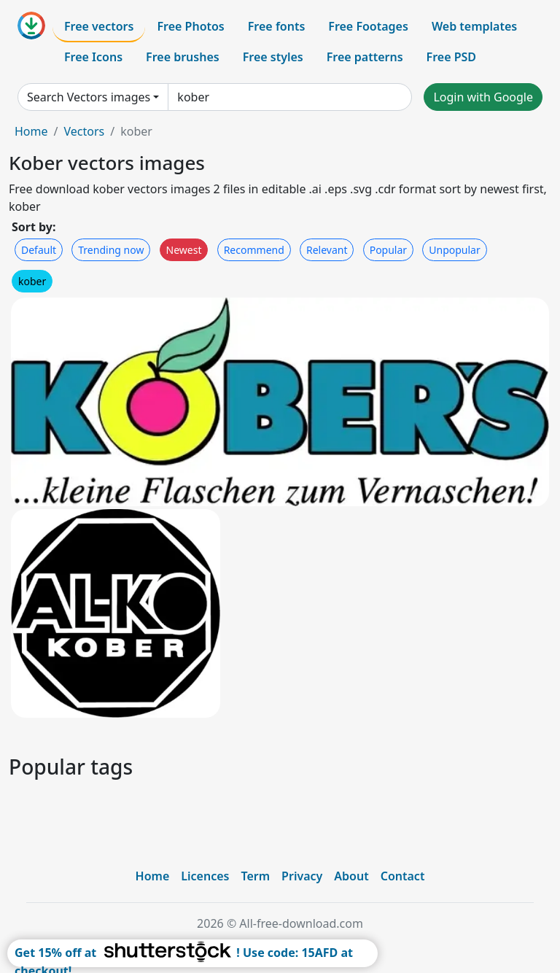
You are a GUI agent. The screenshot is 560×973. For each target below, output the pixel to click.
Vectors (84, 131)
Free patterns (365, 57)
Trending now (111, 250)
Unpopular (454, 250)
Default (39, 250)
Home (31, 131)
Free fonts (277, 26)
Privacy (302, 876)
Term (255, 876)
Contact (403, 876)
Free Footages (368, 26)
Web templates (474, 26)
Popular (388, 250)
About (351, 876)
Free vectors (99, 26)
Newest (184, 250)
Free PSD (451, 57)
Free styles (273, 57)
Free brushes (183, 57)
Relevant (327, 250)
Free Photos (190, 26)
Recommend (254, 250)
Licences (205, 876)
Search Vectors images (89, 97)
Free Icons (93, 57)
